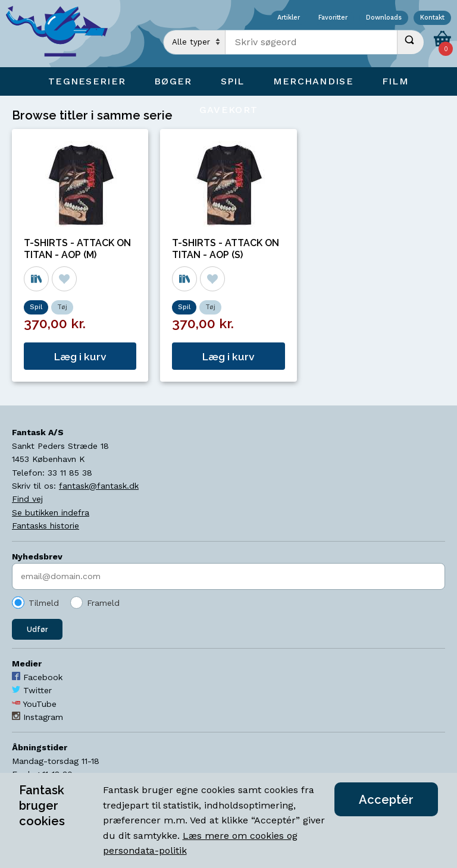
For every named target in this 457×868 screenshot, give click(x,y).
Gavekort (228, 110)
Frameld (103, 603)
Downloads (384, 18)
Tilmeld (44, 603)
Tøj (62, 307)
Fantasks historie (46, 526)
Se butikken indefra (51, 512)
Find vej (27, 499)
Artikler (289, 18)
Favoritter (333, 18)
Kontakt (432, 18)
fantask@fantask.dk (99, 486)
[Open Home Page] (62, 34)
